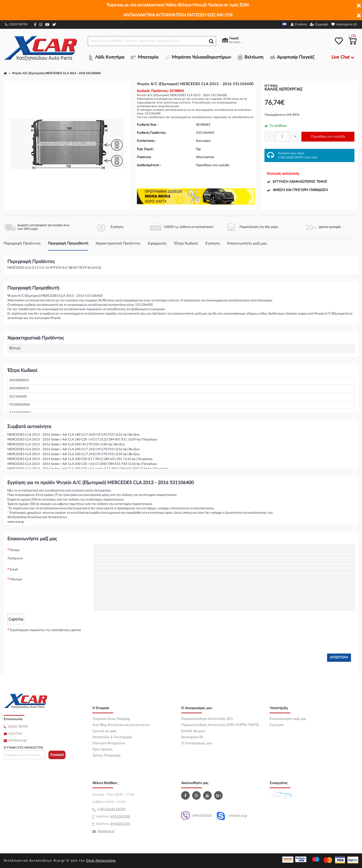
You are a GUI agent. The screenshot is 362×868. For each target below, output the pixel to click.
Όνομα (15, 550)
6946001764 (120, 824)
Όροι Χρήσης (103, 749)
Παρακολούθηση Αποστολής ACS (207, 719)
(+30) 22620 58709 (291, 157)
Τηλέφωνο (15, 558)
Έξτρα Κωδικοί (186, 243)
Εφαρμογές (157, 243)
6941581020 (196, 816)
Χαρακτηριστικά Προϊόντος (118, 243)
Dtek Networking (101, 861)
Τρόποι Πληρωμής (107, 756)
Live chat (311, 157)
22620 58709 (16, 24)
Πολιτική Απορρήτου (109, 743)
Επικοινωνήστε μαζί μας (247, 243)
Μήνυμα (16, 579)
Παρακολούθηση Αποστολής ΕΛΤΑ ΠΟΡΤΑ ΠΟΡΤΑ (220, 725)
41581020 (122, 817)
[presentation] (131, 634)
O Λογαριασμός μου (197, 743)
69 (112, 817)
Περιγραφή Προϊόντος (22, 243)
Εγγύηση (213, 243)
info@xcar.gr (18, 740)
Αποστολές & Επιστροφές (112, 737)
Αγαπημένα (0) (192, 737)
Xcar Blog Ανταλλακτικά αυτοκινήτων (121, 725)
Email (14, 570)
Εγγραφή (57, 755)
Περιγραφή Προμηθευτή (68, 243)
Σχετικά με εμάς (104, 731)
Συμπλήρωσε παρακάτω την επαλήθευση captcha (45, 630)
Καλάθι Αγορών (193, 731)
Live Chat (15, 734)
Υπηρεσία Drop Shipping (111, 719)
